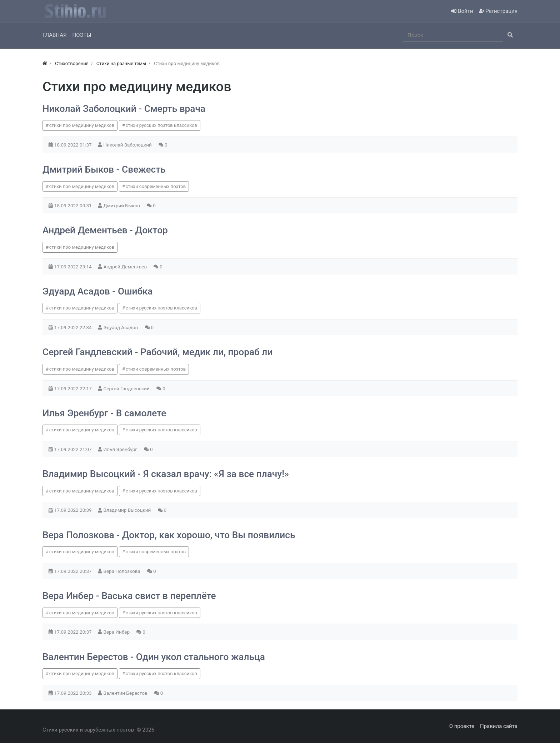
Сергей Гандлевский (127, 388)
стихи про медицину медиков (82, 125)
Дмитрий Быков (122, 205)
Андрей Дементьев (126, 267)
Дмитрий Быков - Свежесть (104, 169)
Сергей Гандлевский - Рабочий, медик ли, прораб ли (157, 352)
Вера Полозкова (123, 571)
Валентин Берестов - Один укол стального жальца (154, 657)
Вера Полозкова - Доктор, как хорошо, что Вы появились (169, 535)
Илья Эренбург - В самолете (104, 413)
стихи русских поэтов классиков (161, 125)
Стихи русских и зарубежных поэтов (88, 730)
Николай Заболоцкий (128, 145)
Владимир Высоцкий (128, 510)
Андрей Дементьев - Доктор (105, 230)
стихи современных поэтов (156, 186)
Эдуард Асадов (121, 327)
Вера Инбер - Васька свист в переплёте (129, 596)
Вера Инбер (117, 632)
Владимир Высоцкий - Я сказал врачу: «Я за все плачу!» (166, 474)
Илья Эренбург (121, 449)
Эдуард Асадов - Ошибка (98, 291)
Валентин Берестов (126, 693)
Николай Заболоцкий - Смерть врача (124, 109)
